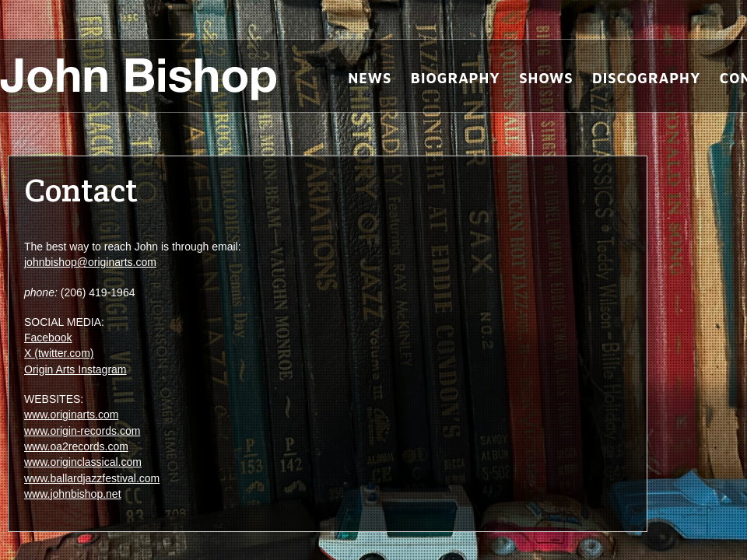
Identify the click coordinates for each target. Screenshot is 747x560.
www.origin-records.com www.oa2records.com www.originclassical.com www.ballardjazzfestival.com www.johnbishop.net (92, 462)
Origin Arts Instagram (75, 369)
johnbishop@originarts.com (90, 262)
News (370, 78)
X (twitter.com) (59, 353)
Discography (646, 78)
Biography (456, 78)
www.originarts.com (71, 415)
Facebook (48, 338)
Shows (546, 78)
